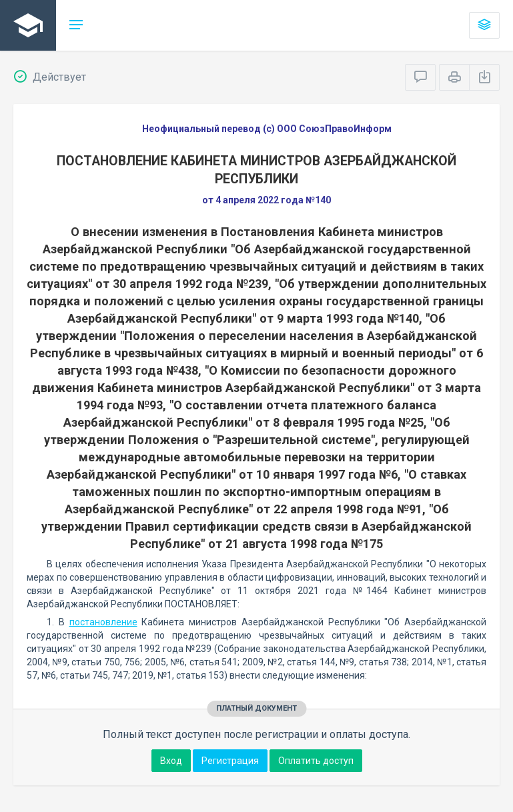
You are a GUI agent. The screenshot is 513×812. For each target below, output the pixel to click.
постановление (103, 622)
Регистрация (230, 761)
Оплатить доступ (316, 761)
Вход (171, 761)
